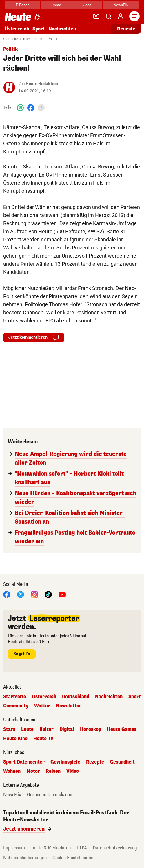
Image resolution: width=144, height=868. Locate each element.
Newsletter (69, 706)
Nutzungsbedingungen (25, 858)
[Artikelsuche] (108, 16)
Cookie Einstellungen (73, 858)
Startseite (11, 39)
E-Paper (22, 5)
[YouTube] (62, 594)
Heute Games (122, 729)
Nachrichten (62, 29)
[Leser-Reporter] (96, 16)
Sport (39, 29)
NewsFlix (121, 5)
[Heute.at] (18, 17)
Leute (27, 729)
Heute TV (43, 739)
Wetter (42, 706)
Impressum (14, 848)
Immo (56, 5)
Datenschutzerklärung (115, 848)
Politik (52, 39)
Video (73, 771)
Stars (9, 729)
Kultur (47, 729)
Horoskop (91, 729)
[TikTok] (48, 594)
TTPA (82, 848)
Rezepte (95, 762)
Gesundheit (122, 762)
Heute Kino (15, 739)
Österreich (17, 29)
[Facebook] (31, 108)
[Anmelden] (121, 16)
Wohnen (12, 771)
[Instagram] (34, 594)
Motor (33, 771)
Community (16, 706)
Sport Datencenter (24, 762)
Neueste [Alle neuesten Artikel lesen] (126, 29)
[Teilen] (41, 108)
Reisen (53, 771)
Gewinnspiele (65, 762)
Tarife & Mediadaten (51, 848)
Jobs (87, 5)
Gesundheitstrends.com (50, 795)
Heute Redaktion (42, 84)
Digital (67, 729)
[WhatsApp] (20, 108)
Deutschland (76, 697)
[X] (21, 594)
